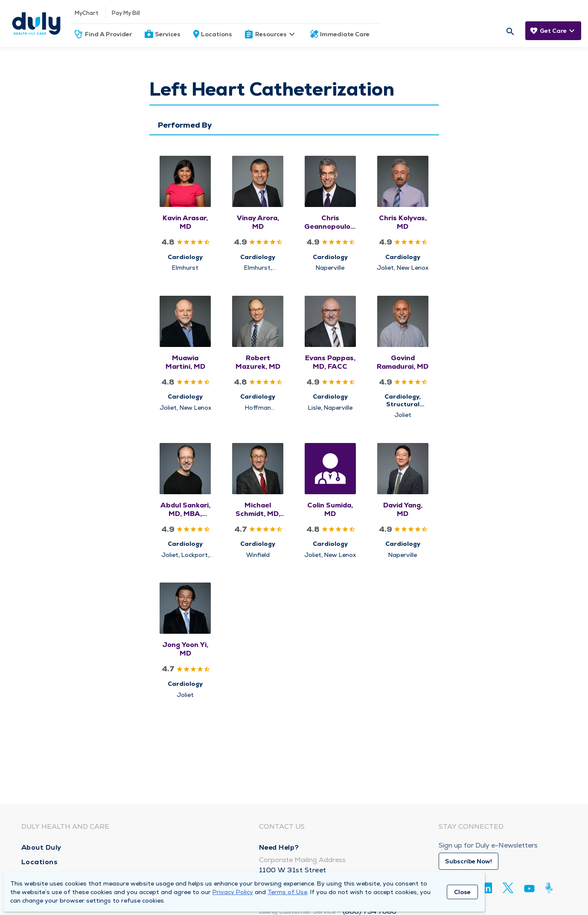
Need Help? (279, 847)
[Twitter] (508, 888)
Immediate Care (345, 34)
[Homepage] (36, 23)
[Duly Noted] (551, 888)
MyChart (87, 13)
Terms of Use (287, 892)
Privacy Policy (233, 892)
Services (168, 34)
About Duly (41, 847)
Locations (217, 34)
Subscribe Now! (469, 861)
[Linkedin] (487, 888)
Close (462, 892)
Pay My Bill (126, 13)
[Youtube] (529, 890)
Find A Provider (108, 34)
